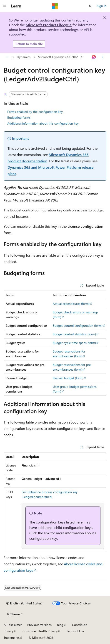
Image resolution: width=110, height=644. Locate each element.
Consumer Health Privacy (40, 631)
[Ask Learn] (94, 57)
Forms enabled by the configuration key (35, 112)
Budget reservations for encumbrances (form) (69, 354)
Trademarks (12, 638)
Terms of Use (75, 631)
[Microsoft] (55, 6)
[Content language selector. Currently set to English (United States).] (24, 603)
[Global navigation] (5, 6)
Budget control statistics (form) (74, 334)
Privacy (9, 631)
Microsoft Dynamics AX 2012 (36, 57)
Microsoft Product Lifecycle (49, 25)
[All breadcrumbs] (8, 57)
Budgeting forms (19, 117)
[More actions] (102, 57)
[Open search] (90, 6)
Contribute (80, 625)
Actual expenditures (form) (71, 304)
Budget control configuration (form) (78, 326)
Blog (60, 625)
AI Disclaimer (13, 625)
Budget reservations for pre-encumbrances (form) (72, 367)
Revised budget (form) (68, 378)
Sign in (102, 6)
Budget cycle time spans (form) (74, 343)
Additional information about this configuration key (43, 123)
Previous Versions (39, 625)
